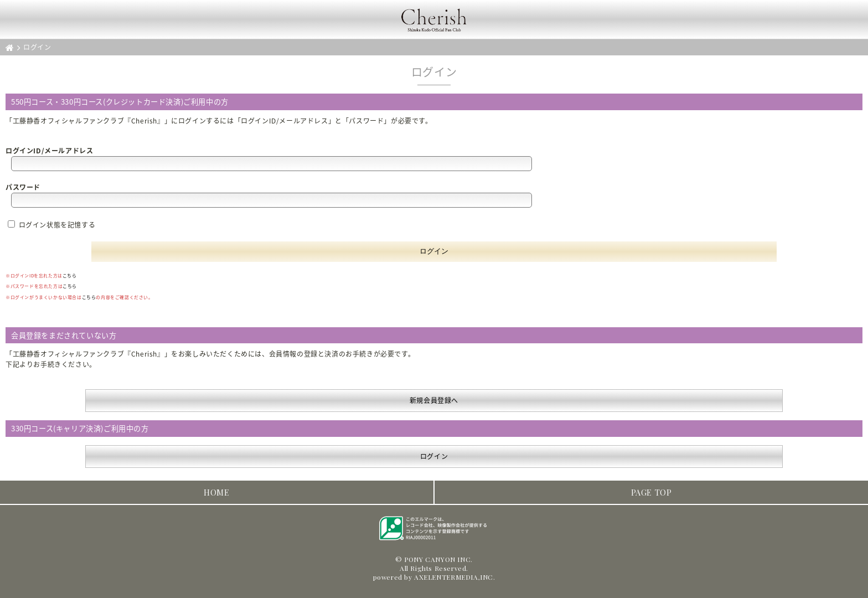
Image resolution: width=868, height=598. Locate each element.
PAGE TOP (652, 492)
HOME (216, 492)
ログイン (434, 456)
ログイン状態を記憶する (51, 225)
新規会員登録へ (434, 400)
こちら (70, 275)
